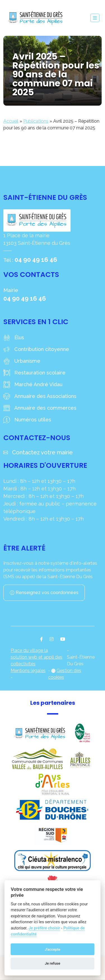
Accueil (11, 121)
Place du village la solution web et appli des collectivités (37, 657)
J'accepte (53, 949)
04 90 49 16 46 (36, 260)
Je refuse (53, 963)
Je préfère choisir (44, 928)
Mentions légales (28, 671)
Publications (36, 121)
